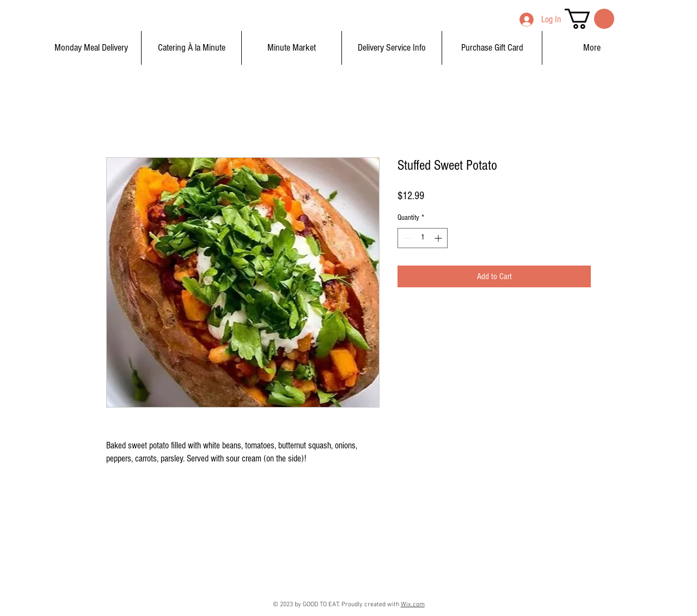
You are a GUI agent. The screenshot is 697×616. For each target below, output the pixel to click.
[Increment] (439, 238)
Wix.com (413, 605)
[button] (589, 19)
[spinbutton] (423, 238)
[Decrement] (406, 238)
